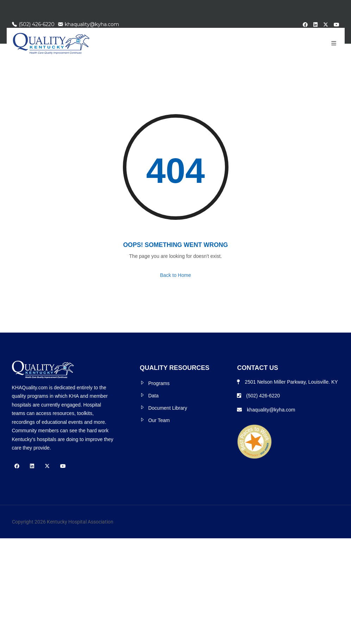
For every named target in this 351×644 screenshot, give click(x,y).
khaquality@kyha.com (89, 24)
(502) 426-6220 (33, 24)
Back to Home (176, 275)
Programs (159, 383)
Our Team (159, 420)
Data (153, 396)
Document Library (168, 408)
